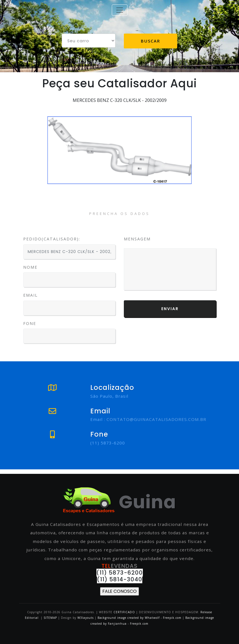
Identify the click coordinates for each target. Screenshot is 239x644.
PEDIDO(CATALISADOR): (52, 239)
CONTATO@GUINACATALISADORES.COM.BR (156, 419)
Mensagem (137, 239)
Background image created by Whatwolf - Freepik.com (139, 618)
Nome (30, 267)
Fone (30, 323)
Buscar (151, 41)
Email (30, 295)
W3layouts (86, 618)
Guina (120, 502)
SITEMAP (50, 618)
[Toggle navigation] (120, 10)
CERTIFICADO (124, 612)
